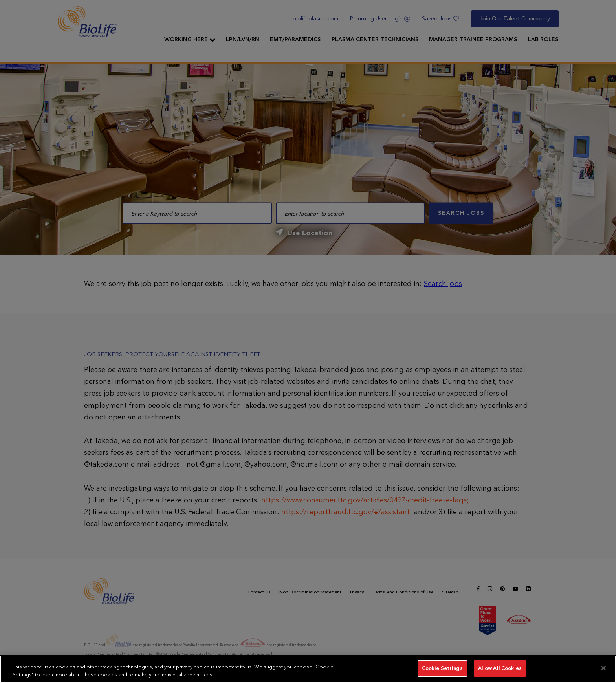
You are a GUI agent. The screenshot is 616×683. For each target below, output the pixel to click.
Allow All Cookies (500, 668)
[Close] (603, 668)
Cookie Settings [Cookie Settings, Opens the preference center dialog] (442, 668)
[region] (308, 669)
